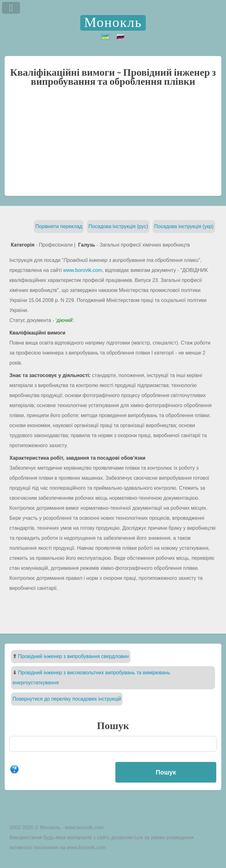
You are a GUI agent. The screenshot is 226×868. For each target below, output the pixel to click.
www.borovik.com (82, 270)
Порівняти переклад (59, 226)
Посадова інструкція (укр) (184, 226)
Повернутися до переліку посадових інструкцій (67, 699)
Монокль (113, 23)
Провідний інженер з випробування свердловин (73, 656)
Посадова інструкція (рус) (118, 226)
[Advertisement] (113, 144)
